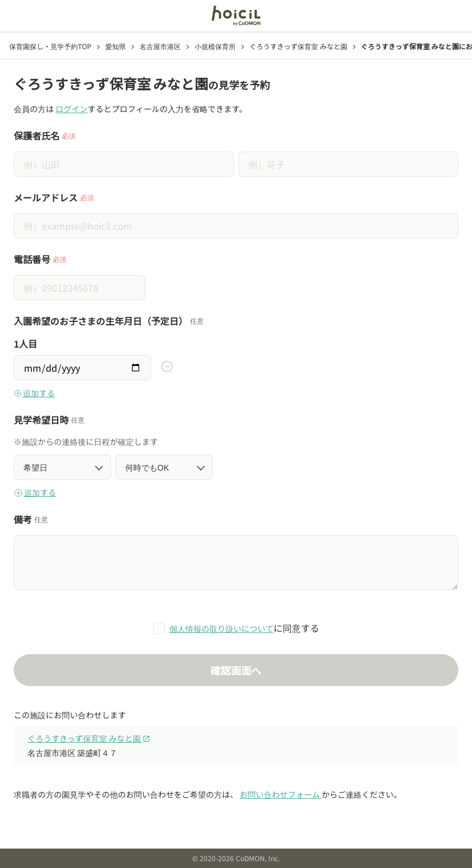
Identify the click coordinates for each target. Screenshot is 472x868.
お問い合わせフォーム (281, 794)
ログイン (72, 109)
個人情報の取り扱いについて (221, 628)
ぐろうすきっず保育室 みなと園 (89, 738)
